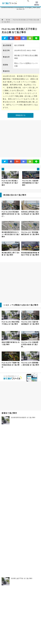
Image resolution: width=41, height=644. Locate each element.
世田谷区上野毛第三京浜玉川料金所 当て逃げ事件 (30, 213)
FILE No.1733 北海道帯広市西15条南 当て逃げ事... (30, 344)
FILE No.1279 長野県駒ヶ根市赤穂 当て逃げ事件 (30, 364)
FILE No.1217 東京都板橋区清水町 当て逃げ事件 (30, 233)
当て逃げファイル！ (9, 3)
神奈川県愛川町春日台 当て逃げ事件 (11, 343)
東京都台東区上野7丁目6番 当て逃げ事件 (10, 254)
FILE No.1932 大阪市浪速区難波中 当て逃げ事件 (30, 323)
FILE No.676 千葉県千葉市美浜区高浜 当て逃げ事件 (11, 365)
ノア (12, 305)
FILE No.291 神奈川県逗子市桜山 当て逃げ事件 (11, 323)
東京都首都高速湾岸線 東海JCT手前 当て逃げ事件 (30, 254)
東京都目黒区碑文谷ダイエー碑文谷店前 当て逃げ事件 (11, 234)
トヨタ (6, 305)
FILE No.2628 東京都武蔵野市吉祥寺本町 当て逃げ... (11, 214)
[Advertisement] (20, 139)
